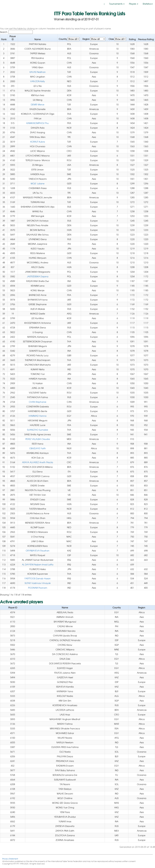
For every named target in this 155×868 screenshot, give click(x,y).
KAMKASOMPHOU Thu (38, 123)
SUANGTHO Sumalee (38, 430)
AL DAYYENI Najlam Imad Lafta (38, 564)
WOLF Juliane (38, 183)
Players (134, 4)
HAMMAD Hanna (38, 416)
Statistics (148, 4)
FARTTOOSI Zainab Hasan (38, 578)
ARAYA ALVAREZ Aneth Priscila (38, 462)
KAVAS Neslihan (38, 72)
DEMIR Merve (38, 104)
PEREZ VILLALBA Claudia (38, 439)
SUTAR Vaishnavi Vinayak (38, 583)
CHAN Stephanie (38, 402)
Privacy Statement (10, 859)
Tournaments (117, 4)
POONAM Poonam (38, 588)
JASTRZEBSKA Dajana (38, 276)
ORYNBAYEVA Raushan (38, 551)
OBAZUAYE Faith (38, 448)
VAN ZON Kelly (38, 81)
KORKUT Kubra (38, 142)
